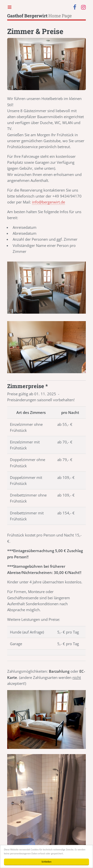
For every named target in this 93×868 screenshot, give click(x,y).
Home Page (39, 16)
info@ (48, 202)
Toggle (10, 7)
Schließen (49, 862)
